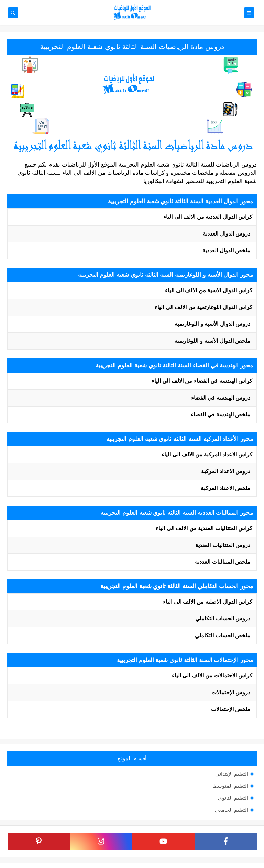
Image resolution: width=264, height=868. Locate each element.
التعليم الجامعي (232, 810)
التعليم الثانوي (233, 798)
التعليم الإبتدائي (232, 774)
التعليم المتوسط (230, 786)
